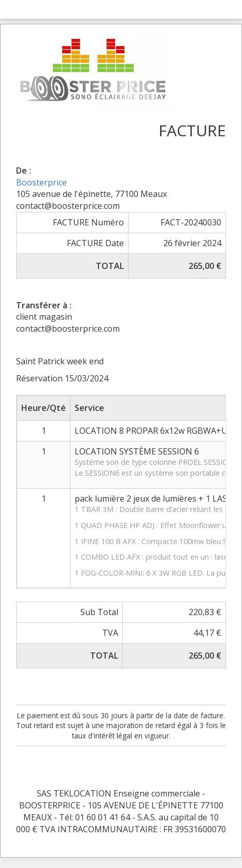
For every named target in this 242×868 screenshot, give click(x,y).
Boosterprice (41, 182)
